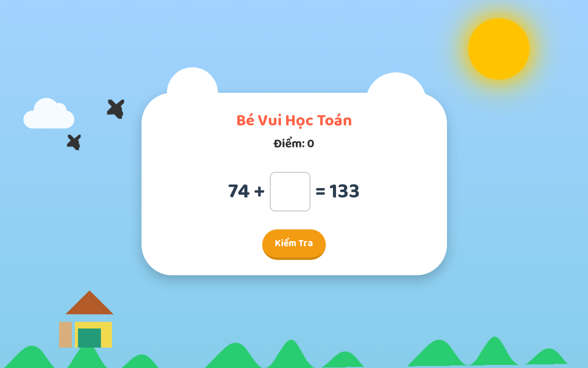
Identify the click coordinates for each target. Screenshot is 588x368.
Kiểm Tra (294, 243)
